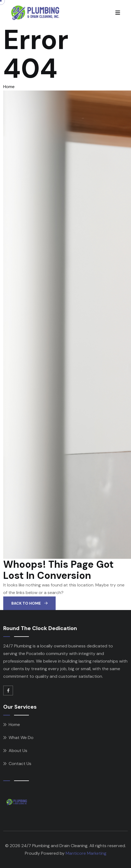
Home (9, 87)
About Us (18, 751)
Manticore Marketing (86, 853)
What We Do (21, 738)
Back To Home (29, 603)
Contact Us (20, 764)
